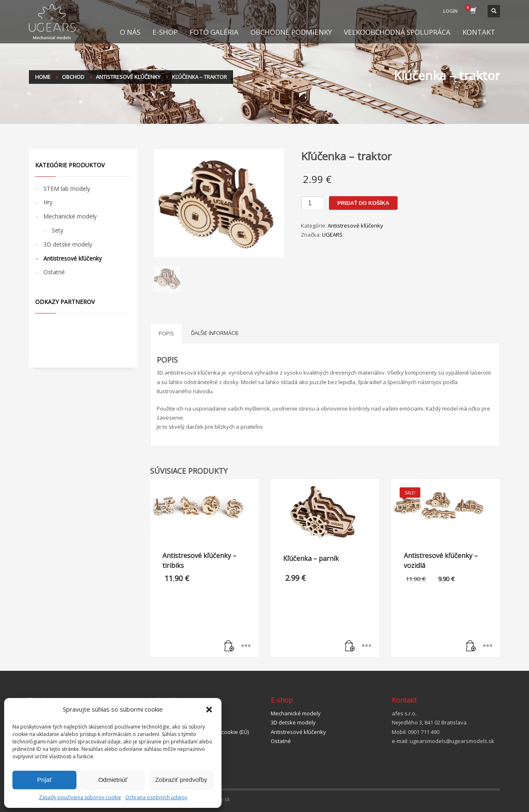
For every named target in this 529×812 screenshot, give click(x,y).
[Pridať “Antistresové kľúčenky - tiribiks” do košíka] (229, 646)
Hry (48, 202)
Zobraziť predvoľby (181, 780)
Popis (166, 333)
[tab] (166, 333)
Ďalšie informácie (215, 333)
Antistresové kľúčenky (355, 226)
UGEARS (332, 235)
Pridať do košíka (363, 203)
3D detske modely (68, 244)
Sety (57, 230)
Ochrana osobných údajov (156, 797)
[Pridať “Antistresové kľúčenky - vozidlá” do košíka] (471, 646)
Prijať (45, 780)
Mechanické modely (70, 216)
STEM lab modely (67, 189)
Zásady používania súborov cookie (80, 797)
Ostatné (54, 272)
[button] (209, 710)
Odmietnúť (113, 780)
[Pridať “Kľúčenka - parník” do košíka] (350, 646)
